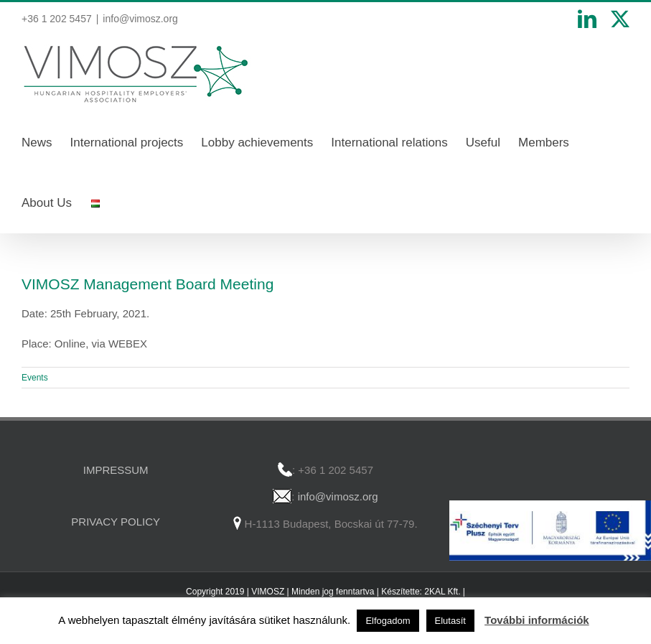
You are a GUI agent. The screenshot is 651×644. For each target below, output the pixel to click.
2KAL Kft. (442, 592)
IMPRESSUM (116, 470)
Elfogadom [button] (388, 621)
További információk (537, 620)
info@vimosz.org (140, 19)
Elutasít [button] (450, 621)
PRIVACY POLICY (116, 522)
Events (35, 378)
